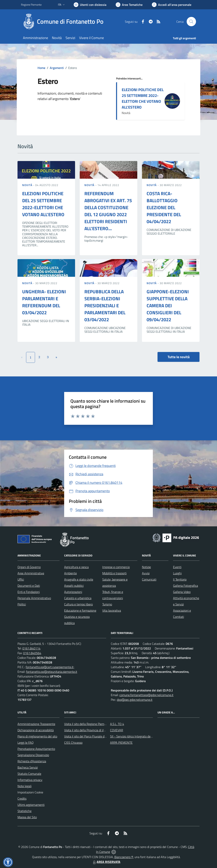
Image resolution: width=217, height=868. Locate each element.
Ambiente (70, 573)
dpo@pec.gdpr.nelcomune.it (135, 700)
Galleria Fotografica (185, 586)
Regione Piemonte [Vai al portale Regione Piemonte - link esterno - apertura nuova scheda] (31, 5)
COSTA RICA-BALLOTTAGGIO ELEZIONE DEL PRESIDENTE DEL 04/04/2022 (164, 207)
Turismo (107, 604)
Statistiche (24, 811)
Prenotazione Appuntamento (36, 749)
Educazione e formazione (80, 610)
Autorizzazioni (73, 592)
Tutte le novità (179, 357)
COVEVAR (117, 730)
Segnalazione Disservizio (33, 755)
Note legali (24, 786)
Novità (28, 185)
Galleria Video (182, 592)
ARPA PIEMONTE (121, 743)
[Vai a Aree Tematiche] (129, 5)
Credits (22, 798)
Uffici (21, 579)
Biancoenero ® (124, 857)
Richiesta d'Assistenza (32, 761)
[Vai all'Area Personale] (172, 5)
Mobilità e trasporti (114, 573)
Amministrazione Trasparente (36, 724)
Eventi (177, 567)
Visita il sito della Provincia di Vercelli (88, 730)
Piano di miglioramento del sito (37, 736)
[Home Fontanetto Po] (65, 22)
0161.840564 (32, 653)
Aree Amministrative (31, 573)
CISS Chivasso (73, 743)
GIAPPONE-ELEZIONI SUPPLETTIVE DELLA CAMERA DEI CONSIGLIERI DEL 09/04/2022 (168, 306)
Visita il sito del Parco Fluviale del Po (87, 736)
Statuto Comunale (29, 774)
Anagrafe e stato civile (79, 579)
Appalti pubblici (74, 586)
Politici (22, 604)
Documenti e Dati (29, 586)
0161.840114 (31, 648)
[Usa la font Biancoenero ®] (90, 5)
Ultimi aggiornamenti (31, 805)
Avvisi (146, 573)
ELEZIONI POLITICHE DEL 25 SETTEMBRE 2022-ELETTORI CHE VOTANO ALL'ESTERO (143, 98)
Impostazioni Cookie (30, 792)
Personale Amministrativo (34, 598)
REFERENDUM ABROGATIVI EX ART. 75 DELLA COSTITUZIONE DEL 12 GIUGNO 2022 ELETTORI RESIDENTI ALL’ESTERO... (108, 211)
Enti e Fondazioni (29, 592)
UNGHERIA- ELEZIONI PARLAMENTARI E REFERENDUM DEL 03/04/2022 (44, 302)
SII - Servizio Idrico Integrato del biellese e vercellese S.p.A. (148, 736)
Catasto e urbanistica (78, 598)
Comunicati (149, 579)
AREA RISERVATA (106, 862)
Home (41, 68)
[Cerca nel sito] (191, 22)
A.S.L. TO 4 (117, 724)
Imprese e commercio (116, 567)
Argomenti (57, 68)
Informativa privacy (30, 780)
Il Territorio (180, 579)
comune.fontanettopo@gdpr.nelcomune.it (146, 695)
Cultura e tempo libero (78, 604)
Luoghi (177, 573)
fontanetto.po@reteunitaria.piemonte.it (52, 672)
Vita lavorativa (112, 610)
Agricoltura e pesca (76, 567)
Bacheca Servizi (28, 767)
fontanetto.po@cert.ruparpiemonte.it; (50, 667)
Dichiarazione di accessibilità (36, 730)
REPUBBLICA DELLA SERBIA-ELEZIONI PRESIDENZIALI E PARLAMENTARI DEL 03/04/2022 (105, 306)
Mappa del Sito (27, 817)
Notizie (146, 567)
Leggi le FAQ (26, 743)
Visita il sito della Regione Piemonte (87, 724)
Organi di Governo (29, 567)
